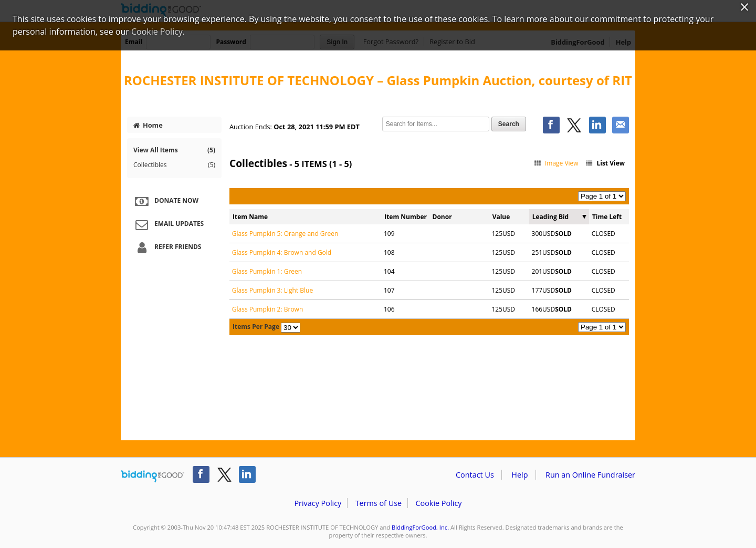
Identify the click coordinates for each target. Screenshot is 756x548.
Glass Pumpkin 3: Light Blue (272, 290)
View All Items (174, 150)
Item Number (406, 217)
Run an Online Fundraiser (590, 475)
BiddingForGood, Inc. (420, 527)
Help (519, 475)
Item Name (250, 217)
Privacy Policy (318, 503)
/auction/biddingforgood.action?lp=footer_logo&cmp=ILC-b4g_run (153, 477)
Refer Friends (167, 247)
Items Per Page (256, 327)
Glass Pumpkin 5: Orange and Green (285, 234)
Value (501, 217)
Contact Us (475, 475)
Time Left (607, 217)
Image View (556, 163)
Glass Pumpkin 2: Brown (267, 309)
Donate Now (165, 201)
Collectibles (174, 165)
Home (148, 125)
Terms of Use (379, 503)
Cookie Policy (438, 503)
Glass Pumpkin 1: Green (267, 271)
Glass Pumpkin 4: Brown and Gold (282, 252)
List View (605, 163)
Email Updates (168, 224)
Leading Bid (550, 217)
